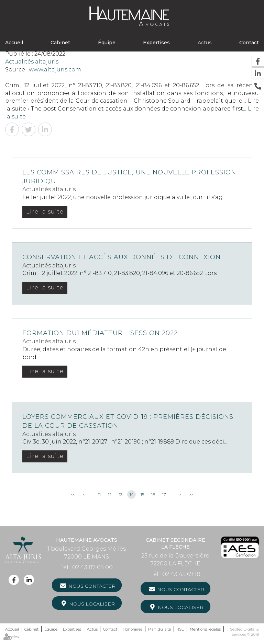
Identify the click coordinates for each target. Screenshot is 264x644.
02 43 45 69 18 (181, 574)
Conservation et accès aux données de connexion (122, 257)
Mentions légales (205, 629)
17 (164, 494)
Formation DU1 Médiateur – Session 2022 (100, 333)
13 (121, 494)
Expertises (156, 43)
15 (142, 494)
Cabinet (60, 43)
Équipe (107, 43)
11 (99, 494)
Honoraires (133, 629)
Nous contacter (92, 586)
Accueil (14, 43)
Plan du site (159, 629)
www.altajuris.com (55, 70)
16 (153, 494)
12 (110, 494)
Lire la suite (45, 212)
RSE (180, 629)
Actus (205, 43)
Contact (249, 43)
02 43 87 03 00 (92, 567)
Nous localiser (92, 604)
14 (132, 494)
